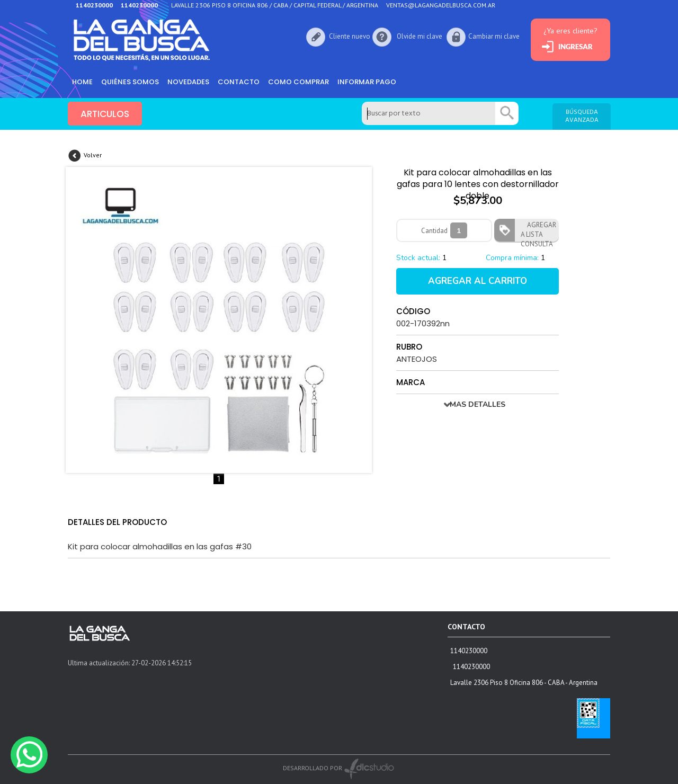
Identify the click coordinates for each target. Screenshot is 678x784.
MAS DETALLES (478, 404)
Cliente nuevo (350, 36)
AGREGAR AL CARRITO (478, 281)
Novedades (188, 82)
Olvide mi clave (420, 36)
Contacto (239, 82)
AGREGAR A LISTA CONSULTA (538, 231)
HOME (82, 82)
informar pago (367, 82)
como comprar (298, 82)
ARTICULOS (105, 114)
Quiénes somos (130, 82)
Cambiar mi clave (494, 36)
